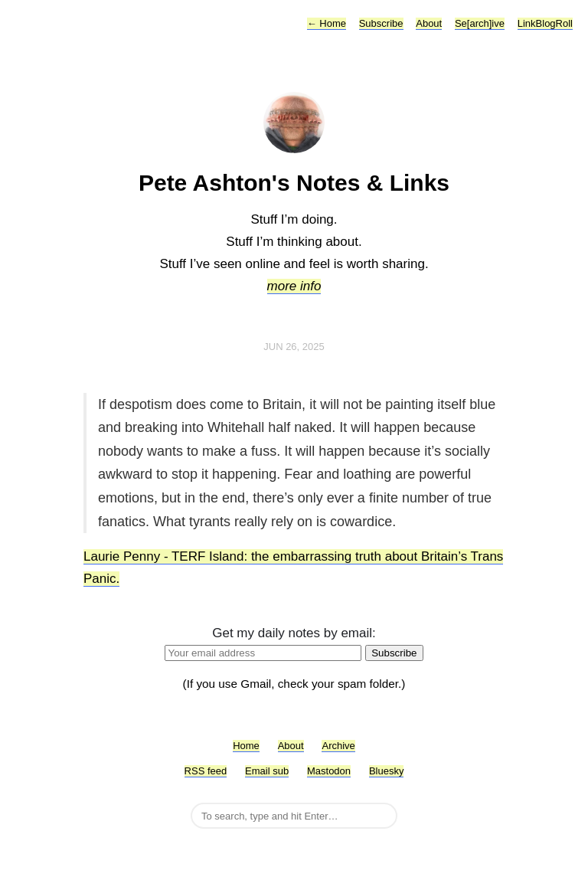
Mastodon (329, 771)
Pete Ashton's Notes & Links (294, 183)
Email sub (267, 771)
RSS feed (206, 771)
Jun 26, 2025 (294, 347)
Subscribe (381, 23)
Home (327, 23)
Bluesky (387, 771)
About (429, 23)
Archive (338, 746)
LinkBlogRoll (545, 23)
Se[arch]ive (480, 23)
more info (294, 286)
